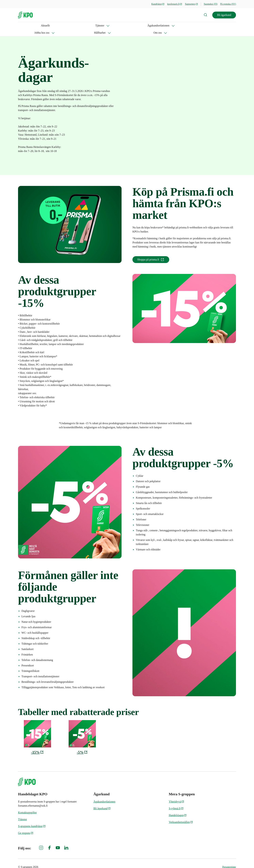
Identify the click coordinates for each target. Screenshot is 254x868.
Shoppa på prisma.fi (151, 252)
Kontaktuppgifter (27, 805)
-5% (82, 745)
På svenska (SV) (228, 4)
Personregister (229, 860)
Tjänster (35, 25)
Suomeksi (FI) (211, 4)
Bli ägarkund (224, 15)
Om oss (133, 25)
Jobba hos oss (89, 25)
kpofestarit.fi (175, 4)
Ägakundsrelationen (61, 25)
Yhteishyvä (176, 794)
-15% (37, 745)
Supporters (191, 4)
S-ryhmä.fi (176, 801)
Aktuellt (22, 25)
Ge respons (26, 826)
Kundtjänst (158, 4)
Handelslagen (178, 808)
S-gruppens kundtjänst (32, 819)
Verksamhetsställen (181, 815)
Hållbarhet (113, 25)
